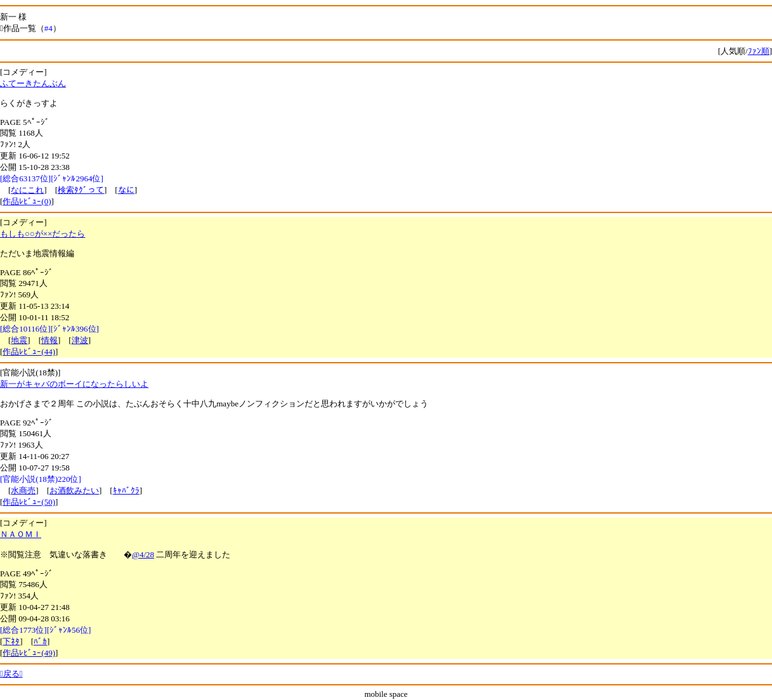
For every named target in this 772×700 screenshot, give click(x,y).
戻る (11, 674)
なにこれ (27, 190)
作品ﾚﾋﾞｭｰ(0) (27, 201)
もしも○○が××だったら (43, 234)
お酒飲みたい (74, 490)
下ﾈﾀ (11, 641)
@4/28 (143, 554)
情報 (49, 340)
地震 (19, 340)
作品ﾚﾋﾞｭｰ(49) (29, 653)
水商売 (23, 490)
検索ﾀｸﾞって (81, 190)
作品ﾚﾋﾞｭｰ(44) (29, 352)
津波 (80, 340)
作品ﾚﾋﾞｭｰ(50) (29, 502)
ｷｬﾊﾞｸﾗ (126, 490)
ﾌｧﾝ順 (759, 51)
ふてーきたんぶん (33, 83)
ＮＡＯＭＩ (21, 534)
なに (126, 190)
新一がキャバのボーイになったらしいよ (74, 384)
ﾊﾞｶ (40, 641)
